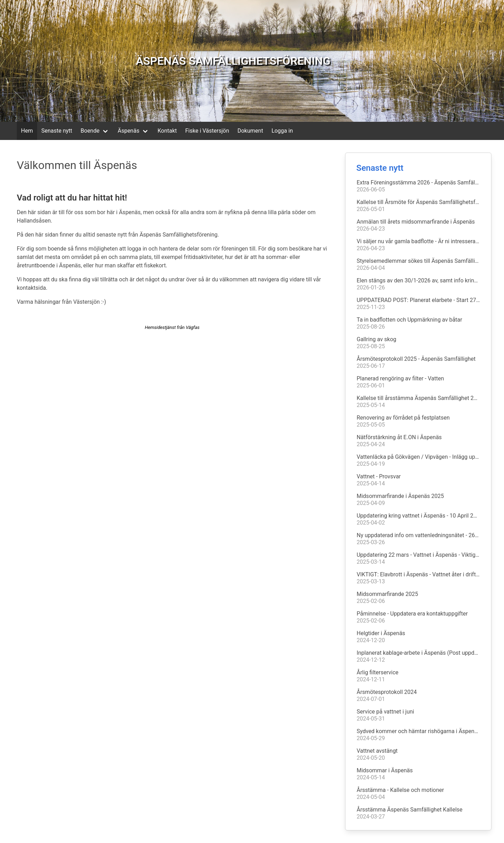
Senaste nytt (57, 131)
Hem (27, 131)
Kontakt (167, 131)
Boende (90, 131)
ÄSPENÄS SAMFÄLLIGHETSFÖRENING (233, 61)
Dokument (250, 131)
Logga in (282, 131)
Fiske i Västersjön (207, 131)
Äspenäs (128, 131)
